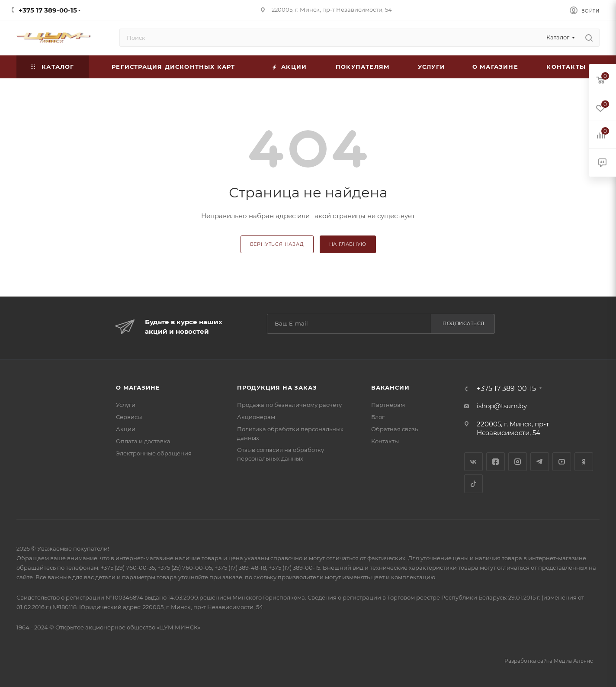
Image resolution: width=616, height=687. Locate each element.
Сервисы (129, 417)
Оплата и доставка (143, 441)
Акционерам (256, 417)
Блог (378, 417)
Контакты (385, 441)
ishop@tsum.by (502, 406)
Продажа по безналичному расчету (289, 405)
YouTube (562, 462)
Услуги (126, 405)
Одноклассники (584, 462)
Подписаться (464, 323)
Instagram (518, 462)
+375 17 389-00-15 (48, 10)
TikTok (473, 484)
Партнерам (388, 405)
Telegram (540, 462)
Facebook (496, 462)
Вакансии (390, 387)
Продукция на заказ (277, 387)
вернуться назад (277, 244)
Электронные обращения (154, 453)
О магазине (138, 387)
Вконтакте (473, 462)
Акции (126, 429)
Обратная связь (395, 429)
